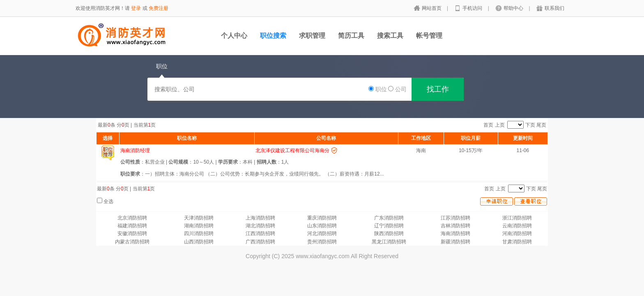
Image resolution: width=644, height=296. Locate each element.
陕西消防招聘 (389, 234)
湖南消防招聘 (199, 226)
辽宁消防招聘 (389, 226)
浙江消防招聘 (517, 218)
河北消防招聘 (322, 234)
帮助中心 (514, 8)
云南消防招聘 (517, 226)
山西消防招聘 (199, 242)
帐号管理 (429, 36)
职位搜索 (273, 36)
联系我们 (554, 8)
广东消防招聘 (389, 218)
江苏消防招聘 (455, 218)
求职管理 (312, 36)
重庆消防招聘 (322, 218)
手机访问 (473, 8)
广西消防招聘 (260, 242)
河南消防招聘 (517, 234)
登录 (136, 8)
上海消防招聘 (260, 218)
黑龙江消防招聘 (389, 242)
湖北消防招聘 (260, 226)
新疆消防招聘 (455, 242)
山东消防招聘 (322, 226)
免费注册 (159, 8)
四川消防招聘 (199, 234)
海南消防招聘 (455, 234)
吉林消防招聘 (455, 226)
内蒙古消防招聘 (132, 242)
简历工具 (351, 36)
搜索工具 (390, 36)
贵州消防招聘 (322, 242)
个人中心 (234, 36)
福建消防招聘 (132, 226)
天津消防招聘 (199, 218)
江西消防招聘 (260, 234)
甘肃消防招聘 (517, 242)
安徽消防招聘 (132, 234)
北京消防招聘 (132, 218)
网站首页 (432, 8)
